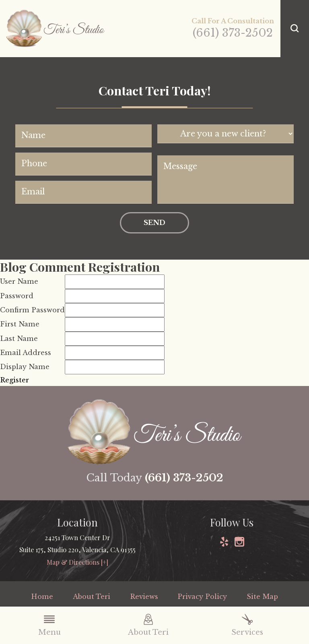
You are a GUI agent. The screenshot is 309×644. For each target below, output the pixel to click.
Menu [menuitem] (49, 625)
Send (154, 223)
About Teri (92, 597)
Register (14, 380)
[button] (295, 29)
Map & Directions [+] (77, 562)
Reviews (144, 597)
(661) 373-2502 (233, 33)
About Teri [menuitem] (148, 625)
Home (42, 597)
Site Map (262, 597)
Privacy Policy (202, 597)
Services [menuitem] (247, 625)
